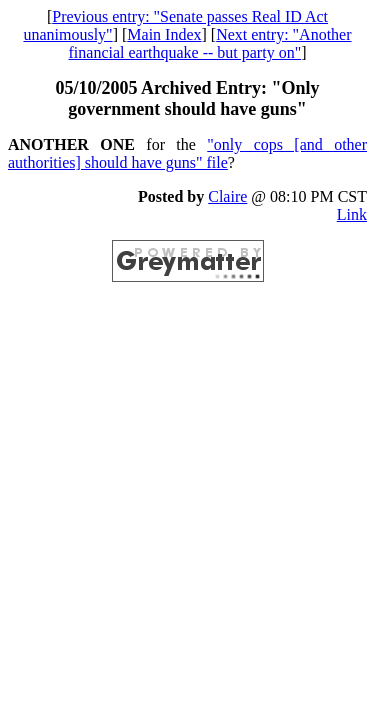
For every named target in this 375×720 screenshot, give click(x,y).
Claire (227, 196)
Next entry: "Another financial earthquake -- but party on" (210, 43)
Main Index (164, 34)
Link (352, 214)
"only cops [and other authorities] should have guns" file (187, 153)
